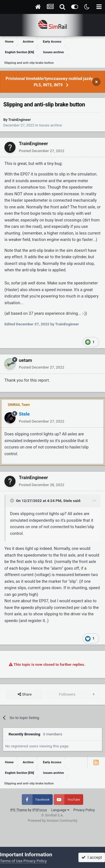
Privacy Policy (84, 810)
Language (60, 810)
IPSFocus (40, 810)
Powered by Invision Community (53, 821)
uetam (25, 360)
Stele (67, 501)
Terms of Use (11, 861)
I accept (92, 857)
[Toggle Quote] (12, 501)
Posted (42, 151)
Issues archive (51, 125)
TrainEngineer (20, 120)
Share (25, 694)
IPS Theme (19, 810)
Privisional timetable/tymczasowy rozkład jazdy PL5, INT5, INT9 (49, 82)
